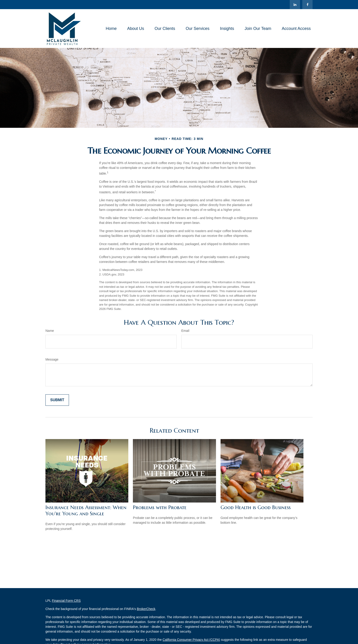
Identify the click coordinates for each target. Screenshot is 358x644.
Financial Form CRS (66, 601)
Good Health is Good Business (256, 507)
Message (52, 359)
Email (185, 331)
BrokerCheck (146, 609)
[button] (111, 29)
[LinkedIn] (295, 5)
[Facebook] (307, 5)
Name (50, 331)
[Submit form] (57, 400)
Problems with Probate (160, 507)
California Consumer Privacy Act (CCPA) (191, 640)
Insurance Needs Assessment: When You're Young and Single (86, 510)
